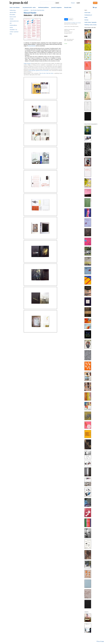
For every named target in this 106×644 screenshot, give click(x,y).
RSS (95, 3)
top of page (100, 641)
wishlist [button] (71, 19)
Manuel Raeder (30, 13)
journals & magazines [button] (57, 8)
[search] (47, 3)
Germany (86, 20)
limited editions (13, 25)
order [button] (66, 19)
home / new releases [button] (15, 8)
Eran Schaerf (78, 23)
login (95, 8)
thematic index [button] (68, 8)
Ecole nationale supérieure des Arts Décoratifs (39, 71)
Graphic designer (27, 63)
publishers (26, 10)
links (11, 34)
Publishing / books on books (90, 25)
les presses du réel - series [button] (29, 8)
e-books (12, 19)
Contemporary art (88, 15)
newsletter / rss (13, 30)
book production (32, 46)
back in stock (13, 17)
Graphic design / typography (90, 22)
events (11, 28)
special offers (13, 13)
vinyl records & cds (14, 21)
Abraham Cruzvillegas (71, 23)
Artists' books (87, 13)
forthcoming (13, 10)
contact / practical (14, 32)
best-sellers (12, 15)
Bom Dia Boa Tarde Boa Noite (37, 10)
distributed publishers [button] (43, 8)
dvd (11, 23)
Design (86, 17)
